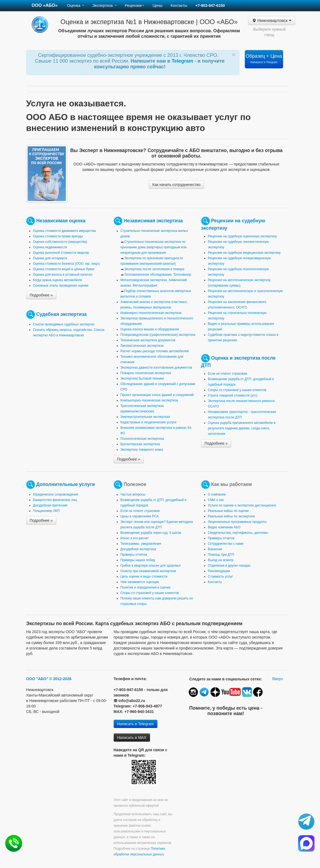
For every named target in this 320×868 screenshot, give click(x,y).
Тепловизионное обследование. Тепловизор (158, 275)
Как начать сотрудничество (176, 185)
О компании (217, 494)
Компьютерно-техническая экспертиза (149, 400)
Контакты (179, 5)
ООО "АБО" (37, 679)
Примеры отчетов (134, 555)
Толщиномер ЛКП (46, 511)
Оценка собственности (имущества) (60, 242)
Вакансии (215, 549)
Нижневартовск (271, 21)
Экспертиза (105, 5)
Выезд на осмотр (221, 560)
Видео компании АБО (224, 527)
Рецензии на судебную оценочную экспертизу (243, 236)
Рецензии (135, 5)
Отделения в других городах (229, 566)
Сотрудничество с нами (226, 544)
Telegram (183, 61)
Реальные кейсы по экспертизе (231, 516)
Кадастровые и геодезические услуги (149, 422)
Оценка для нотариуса (50, 258)
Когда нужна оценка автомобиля (58, 280)
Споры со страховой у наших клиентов (237, 390)
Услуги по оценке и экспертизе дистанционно (242, 505)
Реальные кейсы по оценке (228, 511)
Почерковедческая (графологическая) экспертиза (158, 335)
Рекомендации (219, 571)
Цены (157, 5)
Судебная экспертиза (61, 314)
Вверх (278, 679)
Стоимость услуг (221, 576)
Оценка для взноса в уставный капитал (63, 275)
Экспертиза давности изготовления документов (156, 368)
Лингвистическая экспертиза (142, 346)
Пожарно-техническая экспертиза (146, 373)
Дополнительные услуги (65, 484)
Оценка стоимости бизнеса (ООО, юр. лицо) (66, 264)
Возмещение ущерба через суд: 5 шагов (151, 533)
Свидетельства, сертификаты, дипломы (238, 533)
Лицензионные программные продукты (237, 522)
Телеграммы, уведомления (141, 544)
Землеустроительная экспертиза (145, 417)
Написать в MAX (132, 738)
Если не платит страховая (228, 374)
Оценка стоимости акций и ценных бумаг (64, 269)
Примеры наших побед (138, 560)
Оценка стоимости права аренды (58, 236)
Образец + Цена (264, 59)
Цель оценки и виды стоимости (144, 576)
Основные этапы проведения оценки (61, 286)
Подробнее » (41, 295)
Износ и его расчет (135, 538)
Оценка (76, 5)
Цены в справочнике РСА (140, 516)
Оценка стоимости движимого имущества (64, 231)
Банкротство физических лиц (55, 500)
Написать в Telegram (136, 724)
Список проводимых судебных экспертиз (64, 324)
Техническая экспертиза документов (148, 340)
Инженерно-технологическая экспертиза (151, 313)
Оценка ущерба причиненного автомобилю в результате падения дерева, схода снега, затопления (242, 428)
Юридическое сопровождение (56, 494)
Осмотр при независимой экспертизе (148, 571)
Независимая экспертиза (153, 221)
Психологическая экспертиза (142, 439)
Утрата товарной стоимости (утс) (233, 395)
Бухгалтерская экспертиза (140, 444)
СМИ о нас (216, 500)
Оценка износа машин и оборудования (150, 329)
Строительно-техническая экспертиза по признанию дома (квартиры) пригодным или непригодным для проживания (154, 247)
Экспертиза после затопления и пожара (154, 269)
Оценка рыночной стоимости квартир (61, 253)
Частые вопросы (133, 494)
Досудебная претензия (50, 505)
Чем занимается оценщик (140, 582)
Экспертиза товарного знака (142, 450)
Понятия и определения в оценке (146, 587)
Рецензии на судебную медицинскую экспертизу (244, 253)
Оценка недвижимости (50, 247)
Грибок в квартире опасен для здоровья (151, 566)
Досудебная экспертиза (138, 549)
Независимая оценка (61, 221)
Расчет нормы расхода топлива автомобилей (155, 351)
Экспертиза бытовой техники (142, 378)
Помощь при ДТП (221, 555)
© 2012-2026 (60, 679)
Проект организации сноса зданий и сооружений (157, 395)
